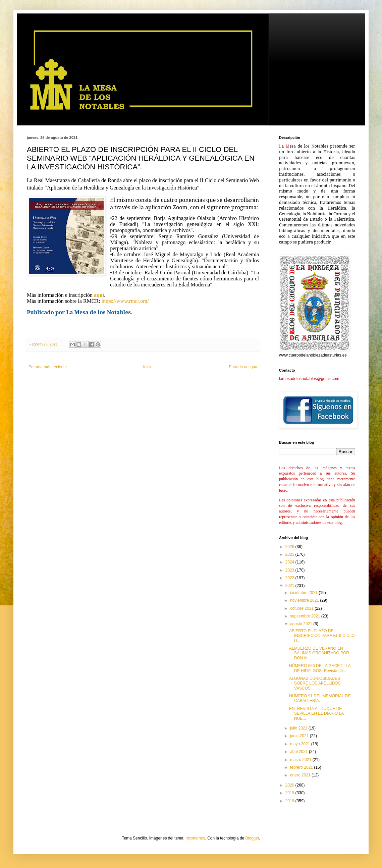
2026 (290, 547)
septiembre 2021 (306, 616)
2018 (290, 801)
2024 (290, 562)
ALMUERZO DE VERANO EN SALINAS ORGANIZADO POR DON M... (319, 653)
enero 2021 (301, 775)
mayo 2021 (301, 744)
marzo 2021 (301, 760)
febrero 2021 (302, 767)
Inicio (148, 367)
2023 (290, 570)
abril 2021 (299, 752)
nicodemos (195, 838)
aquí (99, 295)
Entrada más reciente (48, 367)
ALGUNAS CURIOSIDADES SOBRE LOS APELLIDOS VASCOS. (315, 683)
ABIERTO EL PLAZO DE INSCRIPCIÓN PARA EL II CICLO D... (322, 636)
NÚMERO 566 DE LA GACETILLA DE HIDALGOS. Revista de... (320, 668)
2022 (290, 578)
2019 (290, 793)
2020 (290, 785)
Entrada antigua (243, 367)
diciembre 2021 (304, 593)
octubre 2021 (302, 608)
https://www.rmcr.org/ (125, 301)
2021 (290, 586)
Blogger (252, 838)
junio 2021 (300, 736)
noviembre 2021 (305, 600)
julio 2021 (299, 728)
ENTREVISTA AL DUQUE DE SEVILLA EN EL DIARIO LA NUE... (316, 714)
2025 (290, 554)
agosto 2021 (302, 624)
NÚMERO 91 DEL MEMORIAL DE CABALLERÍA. (320, 698)
